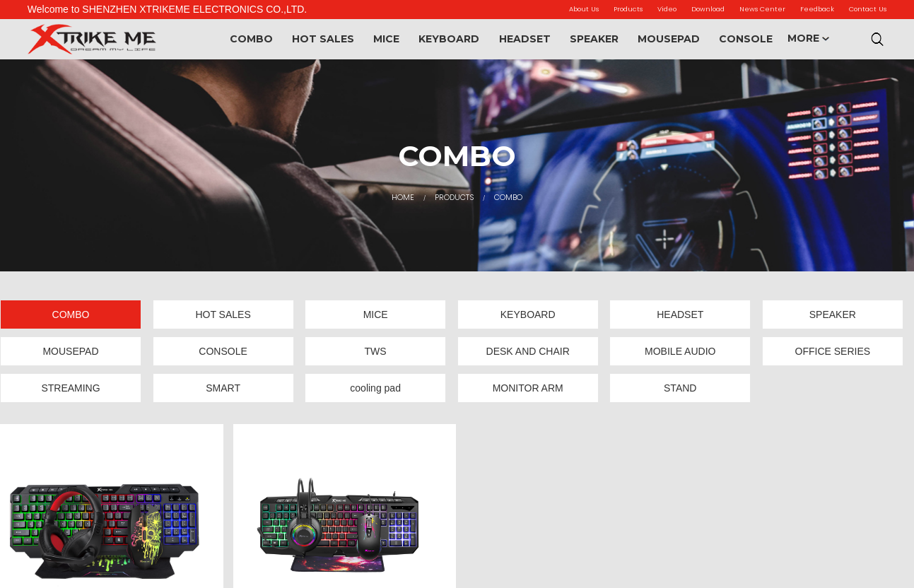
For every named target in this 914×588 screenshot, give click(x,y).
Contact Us (868, 9)
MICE (386, 39)
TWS (376, 351)
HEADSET (525, 39)
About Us (584, 9)
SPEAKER (594, 39)
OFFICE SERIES (833, 351)
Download (708, 9)
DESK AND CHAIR (528, 351)
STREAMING (70, 388)
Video (667, 9)
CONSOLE (746, 39)
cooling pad (375, 388)
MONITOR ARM (528, 388)
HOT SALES (323, 39)
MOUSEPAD (669, 39)
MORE (808, 38)
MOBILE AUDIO (680, 351)
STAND (680, 388)
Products (628, 9)
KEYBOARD (449, 39)
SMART (223, 388)
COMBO (251, 39)
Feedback (817, 9)
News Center (762, 9)
